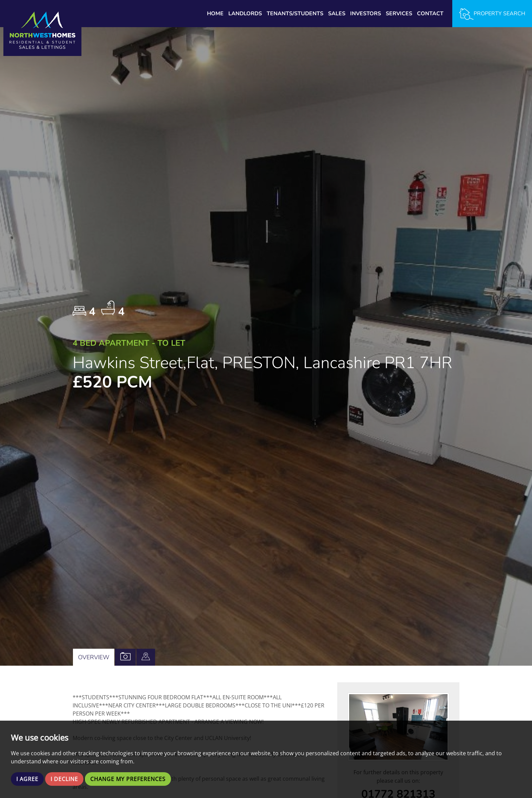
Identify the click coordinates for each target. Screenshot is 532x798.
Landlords (245, 14)
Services (399, 14)
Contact (430, 14)
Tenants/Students (295, 14)
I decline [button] (64, 779)
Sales (337, 14)
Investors (366, 14)
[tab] (146, 657)
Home (215, 14)
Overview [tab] (94, 657)
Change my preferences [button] (128, 779)
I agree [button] (27, 779)
